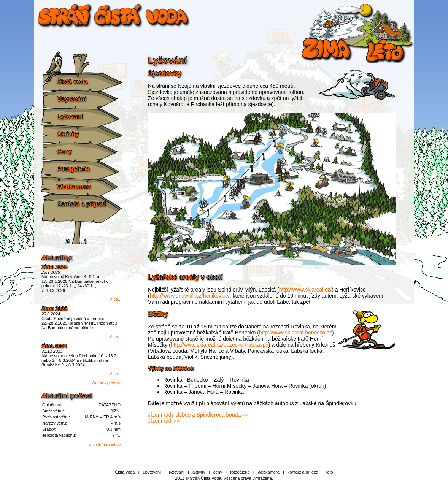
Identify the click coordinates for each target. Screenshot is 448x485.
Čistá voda (72, 82)
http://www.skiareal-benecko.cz (295, 333)
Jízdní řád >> (164, 421)
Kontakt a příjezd (81, 204)
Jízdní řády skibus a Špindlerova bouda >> (198, 415)
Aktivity (68, 134)
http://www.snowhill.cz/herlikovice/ (190, 296)
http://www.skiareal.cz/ (306, 290)
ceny (218, 472)
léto (330, 472)
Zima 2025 (54, 309)
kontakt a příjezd (303, 472)
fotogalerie (240, 472)
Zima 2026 (54, 267)
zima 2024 (54, 346)
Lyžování (70, 116)
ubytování (152, 472)
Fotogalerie (73, 169)
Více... (115, 299)
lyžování (176, 472)
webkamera (269, 472)
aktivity (199, 472)
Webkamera (74, 186)
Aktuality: (57, 258)
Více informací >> (105, 445)
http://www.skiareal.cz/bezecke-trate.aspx (220, 345)
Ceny (64, 151)
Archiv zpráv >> (107, 382)
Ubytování (71, 99)
